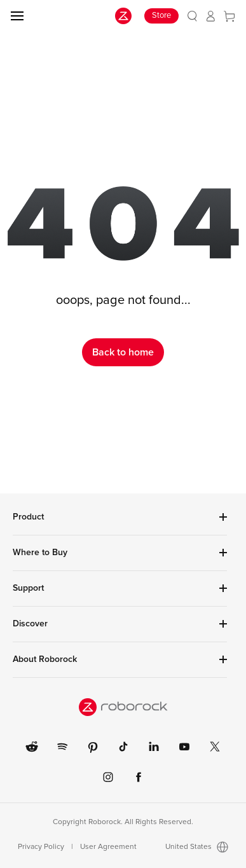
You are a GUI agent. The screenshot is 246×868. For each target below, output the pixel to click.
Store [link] (161, 16)
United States (197, 847)
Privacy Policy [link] (41, 847)
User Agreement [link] (108, 847)
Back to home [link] (123, 352)
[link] (192, 16)
